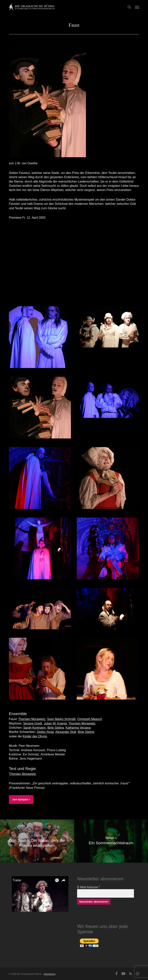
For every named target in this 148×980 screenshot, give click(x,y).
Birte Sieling (56, 728)
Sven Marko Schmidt (61, 719)
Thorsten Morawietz (32, 719)
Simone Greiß (33, 723)
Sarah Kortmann (35, 728)
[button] (137, 7)
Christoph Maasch (90, 719)
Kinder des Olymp (35, 736)
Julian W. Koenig (55, 723)
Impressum (50, 974)
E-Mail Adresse (88, 887)
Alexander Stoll (66, 732)
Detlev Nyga (45, 732)
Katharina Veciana (78, 728)
